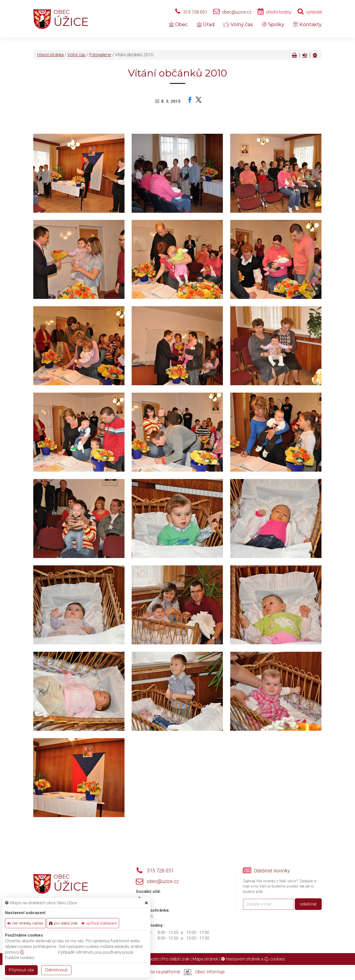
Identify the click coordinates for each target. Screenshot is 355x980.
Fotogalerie (100, 55)
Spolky (273, 24)
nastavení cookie (38, 952)
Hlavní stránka (50, 55)
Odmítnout (56, 970)
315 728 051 (195, 12)
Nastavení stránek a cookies (253, 959)
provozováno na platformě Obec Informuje (177, 972)
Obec (178, 24)
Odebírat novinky (272, 871)
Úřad (206, 24)
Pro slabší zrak (175, 959)
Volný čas (238, 24)
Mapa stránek (205, 959)
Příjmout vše (21, 970)
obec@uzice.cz (237, 12)
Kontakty (307, 24)
